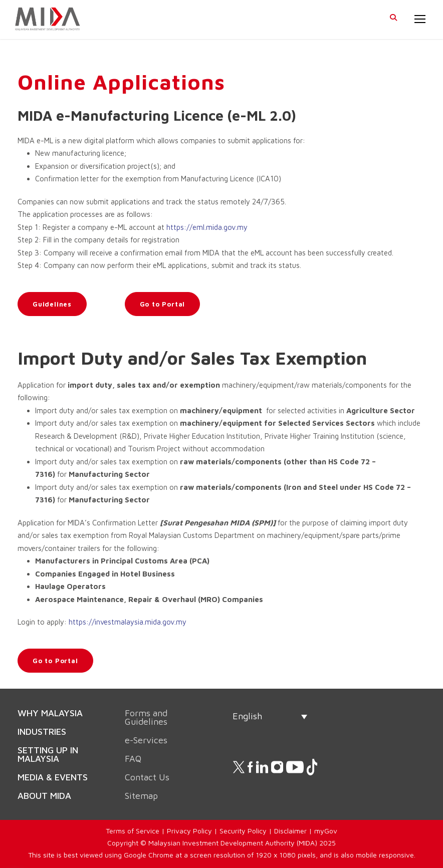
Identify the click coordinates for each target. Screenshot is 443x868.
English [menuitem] (247, 716)
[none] (270, 716)
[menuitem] (270, 716)
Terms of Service (133, 831)
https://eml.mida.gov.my (207, 227)
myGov (326, 831)
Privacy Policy (189, 831)
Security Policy (243, 831)
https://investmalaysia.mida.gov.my (128, 622)
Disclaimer (290, 831)
